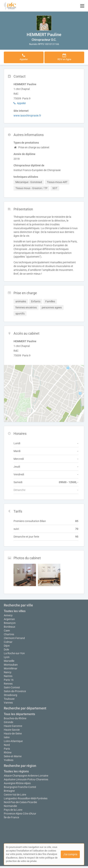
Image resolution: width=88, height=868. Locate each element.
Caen (7, 631)
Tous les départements (19, 714)
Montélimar (11, 668)
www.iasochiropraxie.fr (27, 116)
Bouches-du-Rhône (15, 718)
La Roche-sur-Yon (14, 653)
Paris (7, 749)
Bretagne (9, 791)
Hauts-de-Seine (13, 734)
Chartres (9, 634)
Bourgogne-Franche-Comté (20, 787)
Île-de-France (11, 817)
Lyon (7, 657)
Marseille (9, 661)
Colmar (8, 642)
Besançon (10, 623)
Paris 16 (9, 680)
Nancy (8, 672)
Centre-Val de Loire (15, 795)
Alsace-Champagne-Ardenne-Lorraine (26, 776)
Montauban (11, 665)
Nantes (8, 676)
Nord (7, 745)
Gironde (8, 722)
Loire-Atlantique (13, 741)
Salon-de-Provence (15, 691)
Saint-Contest (12, 687)
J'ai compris (70, 854)
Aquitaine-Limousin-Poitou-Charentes (26, 779)
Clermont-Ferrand (14, 638)
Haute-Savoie (12, 730)
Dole (6, 649)
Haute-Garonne (13, 726)
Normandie (10, 806)
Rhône (8, 752)
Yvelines (9, 760)
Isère (7, 737)
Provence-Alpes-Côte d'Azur (20, 814)
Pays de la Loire (13, 810)
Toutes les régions (16, 771)
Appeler (20, 103)
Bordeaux (10, 627)
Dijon (7, 646)
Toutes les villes (15, 611)
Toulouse (9, 699)
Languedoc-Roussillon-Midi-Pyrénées (26, 798)
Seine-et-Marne (13, 756)
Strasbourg (10, 695)
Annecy (8, 615)
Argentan (9, 619)
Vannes (8, 703)
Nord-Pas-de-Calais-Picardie (20, 802)
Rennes (8, 684)
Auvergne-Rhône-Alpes (17, 783)
